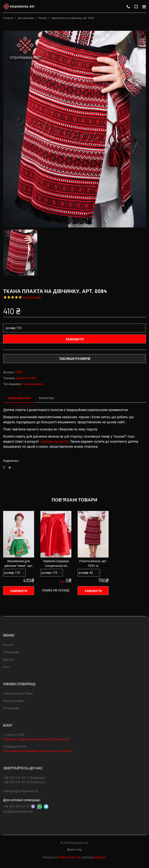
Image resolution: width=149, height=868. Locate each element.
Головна (8, 18)
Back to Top (75, 850)
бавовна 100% (26, 378)
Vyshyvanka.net (79, 843)
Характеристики (19, 398)
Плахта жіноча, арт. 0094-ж (93, 563)
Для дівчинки (26, 18)
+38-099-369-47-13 (16, 806)
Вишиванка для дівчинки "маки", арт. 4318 (19, 564)
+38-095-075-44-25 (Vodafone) (24, 782)
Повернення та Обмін (18, 693)
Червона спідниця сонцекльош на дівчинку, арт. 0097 (56, 564)
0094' (19, 372)
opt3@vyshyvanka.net (18, 812)
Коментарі (46, 398)
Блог (6, 667)
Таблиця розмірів (75, 359)
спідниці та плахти (54, 442)
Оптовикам (11, 708)
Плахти (43, 18)
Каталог (9, 645)
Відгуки (8, 660)
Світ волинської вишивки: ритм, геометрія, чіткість (38, 751)
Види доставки (14, 701)
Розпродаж (11, 652)
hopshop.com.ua (69, 857)
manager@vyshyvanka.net (21, 791)
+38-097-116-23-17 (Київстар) (24, 778)
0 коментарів (32, 297)
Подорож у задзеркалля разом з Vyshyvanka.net (37, 739)
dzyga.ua (100, 857)
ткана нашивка (33, 384)
